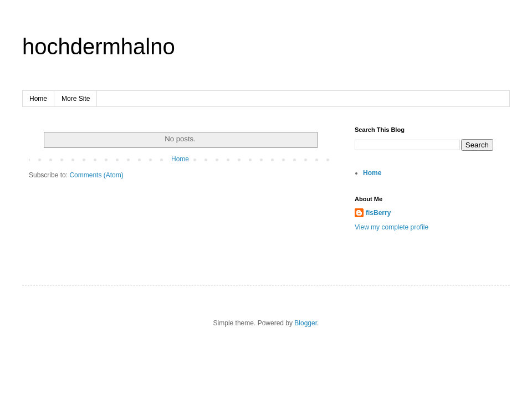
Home (38, 99)
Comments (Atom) (96, 175)
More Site (76, 99)
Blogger (306, 323)
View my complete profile (392, 227)
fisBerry (378, 213)
